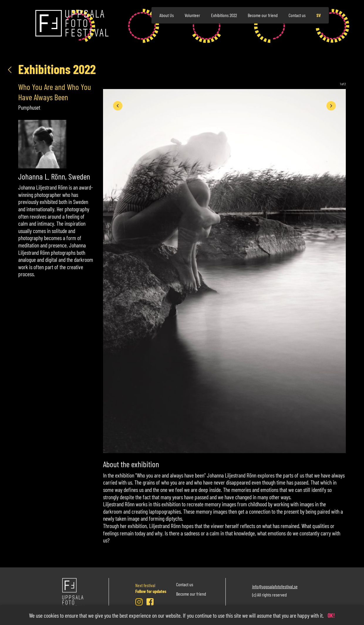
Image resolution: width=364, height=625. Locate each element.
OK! (331, 615)
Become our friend (263, 15)
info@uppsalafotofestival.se (275, 586)
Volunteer (192, 15)
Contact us (297, 15)
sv (319, 15)
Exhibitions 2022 (224, 15)
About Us (167, 15)
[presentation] (118, 106)
